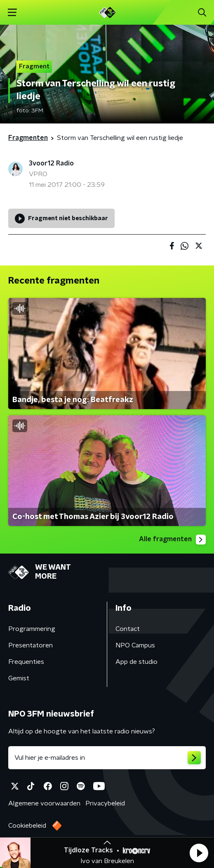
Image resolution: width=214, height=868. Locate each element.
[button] (199, 853)
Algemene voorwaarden (44, 803)
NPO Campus (135, 645)
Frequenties (26, 662)
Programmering (32, 629)
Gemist (19, 678)
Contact (128, 629)
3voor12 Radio (51, 163)
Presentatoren (31, 645)
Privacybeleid (105, 803)
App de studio (136, 662)
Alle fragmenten (172, 540)
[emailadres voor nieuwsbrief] (107, 758)
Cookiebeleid (27, 826)
